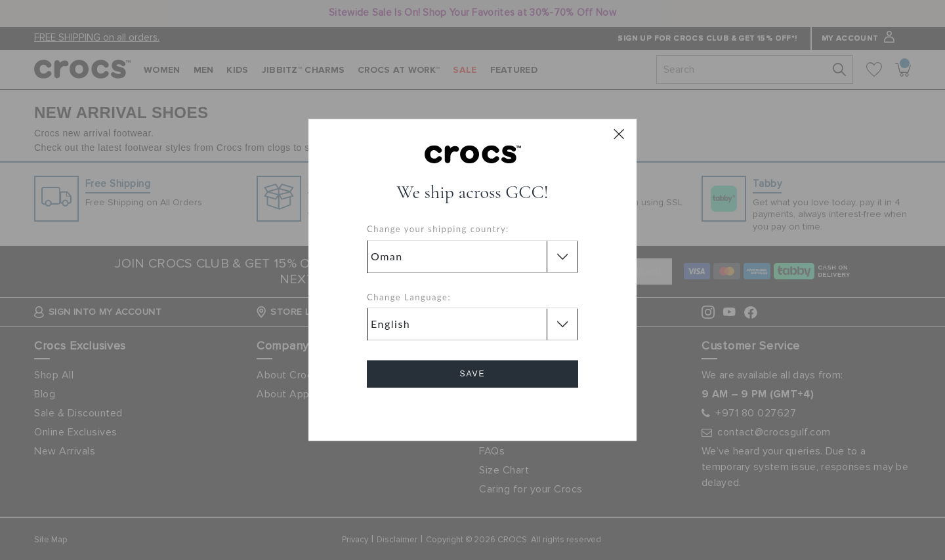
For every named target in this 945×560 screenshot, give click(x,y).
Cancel (473, 411)
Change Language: (409, 297)
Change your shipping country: (438, 230)
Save (472, 374)
